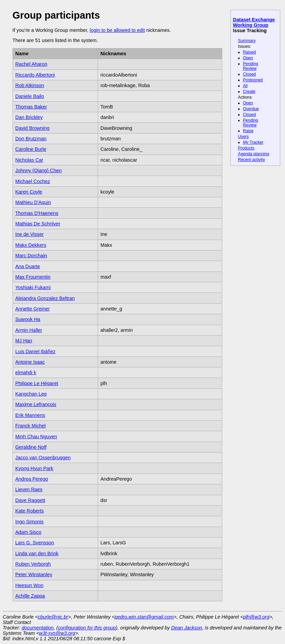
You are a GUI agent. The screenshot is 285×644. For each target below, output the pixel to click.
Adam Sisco (28, 532)
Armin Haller (29, 330)
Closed (249, 74)
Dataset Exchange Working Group (254, 22)
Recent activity (251, 160)
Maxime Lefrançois (36, 404)
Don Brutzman (31, 139)
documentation (38, 628)
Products (246, 148)
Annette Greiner (33, 309)
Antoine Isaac (30, 362)
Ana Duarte (28, 266)
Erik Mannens (30, 415)
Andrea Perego (32, 479)
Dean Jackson (187, 628)
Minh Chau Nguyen (36, 437)
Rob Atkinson (30, 85)
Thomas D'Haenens (37, 213)
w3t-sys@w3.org (57, 633)
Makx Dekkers (31, 245)
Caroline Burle (31, 149)
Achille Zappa (30, 596)
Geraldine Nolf (31, 447)
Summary (247, 41)
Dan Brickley (29, 117)
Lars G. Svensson (35, 543)
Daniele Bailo (30, 96)
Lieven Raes (29, 489)
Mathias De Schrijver (38, 224)
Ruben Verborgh (33, 564)
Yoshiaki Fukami (33, 287)
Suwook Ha (28, 319)
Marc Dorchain (31, 256)
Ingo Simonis (29, 522)
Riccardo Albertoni (35, 75)
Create (249, 92)
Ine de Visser (30, 234)
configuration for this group (87, 628)
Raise (248, 131)
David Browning (32, 128)
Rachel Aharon (31, 64)
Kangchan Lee (31, 394)
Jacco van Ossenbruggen (43, 458)
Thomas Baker (31, 107)
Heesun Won (29, 585)
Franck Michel (31, 426)
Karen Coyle (29, 192)
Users (243, 137)
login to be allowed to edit (117, 30)
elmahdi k (26, 373)
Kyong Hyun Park (34, 468)
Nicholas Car (29, 160)
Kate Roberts (30, 511)
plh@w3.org (256, 617)
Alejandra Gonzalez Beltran (45, 298)
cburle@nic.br (53, 617)
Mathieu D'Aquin (33, 202)
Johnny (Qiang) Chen (39, 170)
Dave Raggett (30, 500)
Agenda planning (253, 154)
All (245, 86)
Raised (249, 52)
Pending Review (251, 66)
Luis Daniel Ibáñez (35, 351)
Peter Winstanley (34, 575)
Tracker (253, 142)
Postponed (253, 80)
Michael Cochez (33, 181)
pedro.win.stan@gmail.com (144, 617)
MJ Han (24, 341)
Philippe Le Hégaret (37, 383)
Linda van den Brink (37, 554)
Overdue (251, 109)
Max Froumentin (33, 277)
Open (248, 58)
